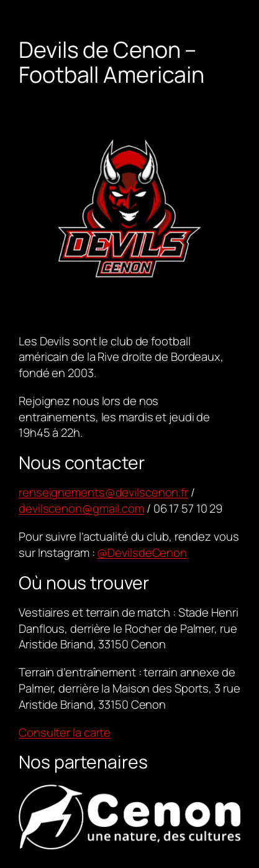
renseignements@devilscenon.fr (103, 492)
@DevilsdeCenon (142, 553)
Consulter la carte (65, 732)
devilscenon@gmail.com (81, 508)
